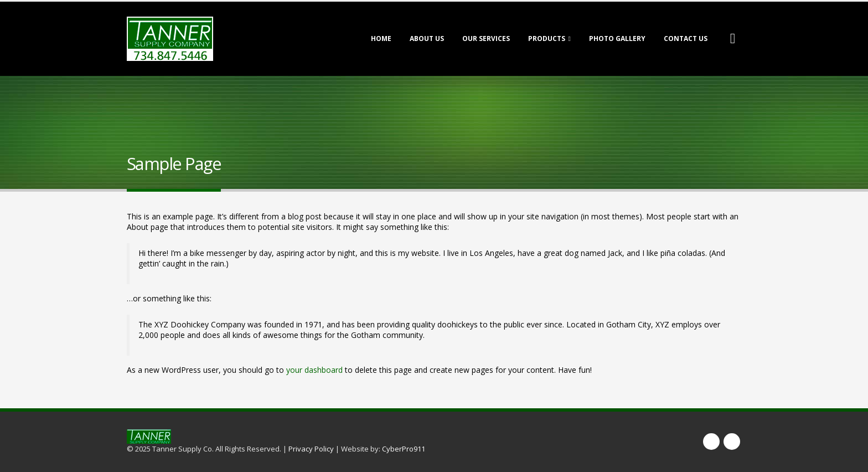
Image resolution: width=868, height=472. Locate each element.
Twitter (732, 442)
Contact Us (686, 39)
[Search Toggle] (733, 39)
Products (547, 39)
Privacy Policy (311, 449)
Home (381, 39)
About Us (427, 39)
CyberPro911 (404, 449)
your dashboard (314, 370)
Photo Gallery (617, 39)
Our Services (486, 39)
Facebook (711, 442)
